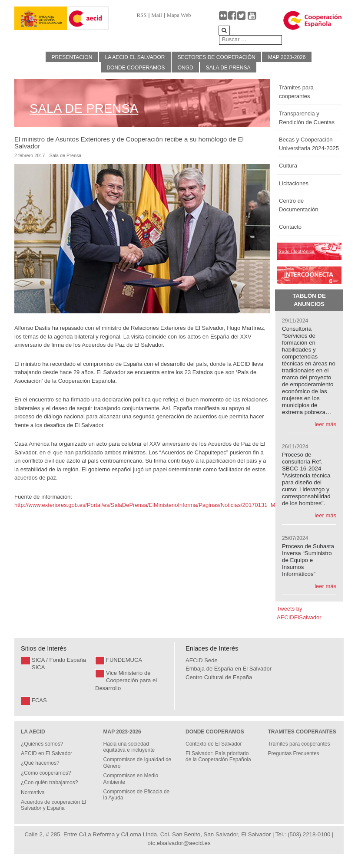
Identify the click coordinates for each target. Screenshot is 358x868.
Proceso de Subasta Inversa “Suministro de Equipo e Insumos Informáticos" (308, 560)
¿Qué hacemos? (40, 763)
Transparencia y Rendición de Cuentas (307, 118)
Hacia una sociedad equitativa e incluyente (129, 747)
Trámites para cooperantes (296, 92)
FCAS (39, 700)
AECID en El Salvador (46, 753)
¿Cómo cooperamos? (46, 773)
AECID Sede (202, 660)
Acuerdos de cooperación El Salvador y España (53, 805)
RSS (141, 15)
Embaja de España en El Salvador (229, 669)
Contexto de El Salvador (214, 744)
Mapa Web (179, 15)
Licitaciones (294, 183)
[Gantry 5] (41, 18)
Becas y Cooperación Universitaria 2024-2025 (309, 144)
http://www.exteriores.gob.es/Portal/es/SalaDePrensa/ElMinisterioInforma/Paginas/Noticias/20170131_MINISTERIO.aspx (166, 505)
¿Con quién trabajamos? (49, 783)
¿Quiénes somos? (42, 744)
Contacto (290, 227)
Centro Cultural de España (219, 677)
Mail (157, 15)
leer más (325, 424)
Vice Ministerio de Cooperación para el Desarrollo (126, 681)
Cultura (288, 166)
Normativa (33, 792)
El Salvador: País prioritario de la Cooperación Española (218, 756)
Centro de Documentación (298, 205)
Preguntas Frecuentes (294, 753)
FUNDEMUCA (124, 660)
